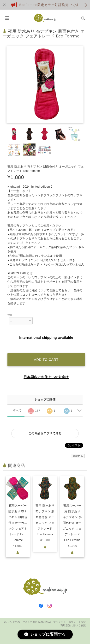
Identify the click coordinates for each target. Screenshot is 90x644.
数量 (10, 315)
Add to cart (46, 360)
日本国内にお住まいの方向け (46, 377)
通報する (78, 456)
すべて (17, 411)
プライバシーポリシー (66, 622)
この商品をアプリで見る (45, 433)
